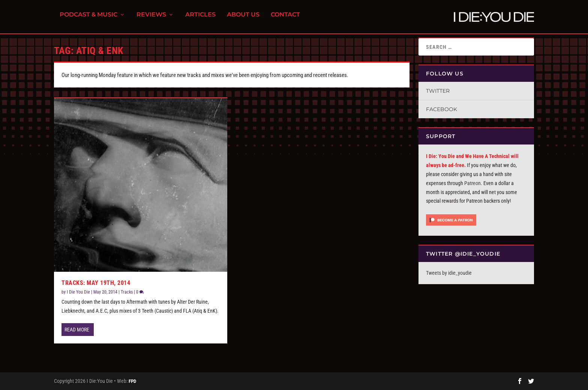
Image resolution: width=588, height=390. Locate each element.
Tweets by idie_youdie (449, 273)
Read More (77, 330)
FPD (132, 381)
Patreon (472, 183)
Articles (200, 19)
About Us (243, 19)
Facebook (442, 109)
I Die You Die (78, 292)
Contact (285, 19)
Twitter (438, 91)
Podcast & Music (88, 19)
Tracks (127, 292)
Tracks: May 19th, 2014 (96, 283)
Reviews (151, 19)
